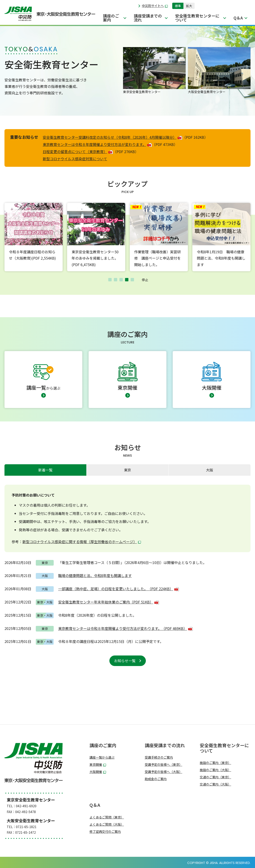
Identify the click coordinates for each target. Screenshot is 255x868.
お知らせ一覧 (125, 661)
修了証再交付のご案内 (105, 832)
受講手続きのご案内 (159, 757)
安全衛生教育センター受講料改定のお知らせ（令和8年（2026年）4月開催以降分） (113, 137)
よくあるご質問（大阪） (107, 824)
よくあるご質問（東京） (107, 817)
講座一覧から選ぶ (102, 757)
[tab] (45, 470)
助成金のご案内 (156, 779)
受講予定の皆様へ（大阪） (164, 772)
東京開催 (98, 765)
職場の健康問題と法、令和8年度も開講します (95, 575)
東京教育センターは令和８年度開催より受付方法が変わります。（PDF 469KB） (125, 628)
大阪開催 (98, 772)
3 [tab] (121, 280)
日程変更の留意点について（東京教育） (78, 152)
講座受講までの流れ (148, 18)
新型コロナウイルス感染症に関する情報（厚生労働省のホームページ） (82, 542)
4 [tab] (127, 280)
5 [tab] (132, 280)
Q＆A (238, 18)
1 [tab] (110, 280)
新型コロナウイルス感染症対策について (75, 159)
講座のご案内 (111, 18)
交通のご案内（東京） (215, 777)
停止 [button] (145, 280)
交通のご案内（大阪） (215, 784)
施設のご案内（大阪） (215, 770)
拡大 (189, 6)
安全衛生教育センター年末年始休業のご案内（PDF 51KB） (109, 602)
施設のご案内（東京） (215, 763)
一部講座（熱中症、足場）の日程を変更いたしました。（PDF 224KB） (119, 589)
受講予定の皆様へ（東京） (164, 765)
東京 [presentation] (127, 470)
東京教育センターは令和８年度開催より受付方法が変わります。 (97, 144)
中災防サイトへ (155, 6)
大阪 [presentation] (210, 470)
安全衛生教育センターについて (197, 18)
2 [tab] (116, 280)
